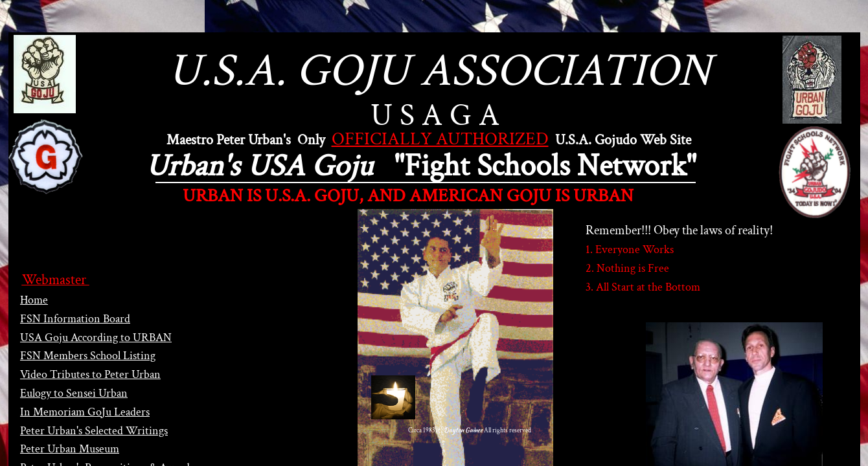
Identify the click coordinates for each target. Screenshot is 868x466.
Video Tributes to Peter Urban (90, 374)
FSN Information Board (75, 319)
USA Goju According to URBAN (96, 338)
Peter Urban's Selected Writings (94, 431)
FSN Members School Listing (88, 356)
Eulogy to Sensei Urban (74, 393)
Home (34, 300)
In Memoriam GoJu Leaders (85, 412)
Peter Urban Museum (70, 449)
